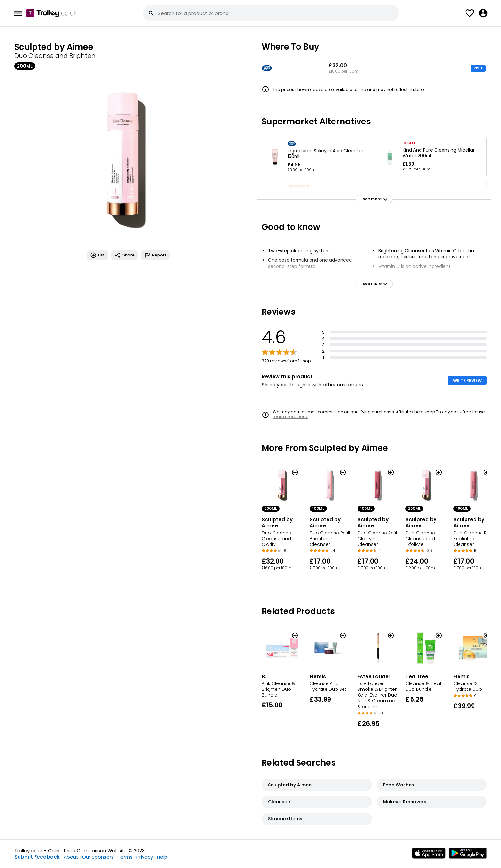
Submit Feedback (37, 857)
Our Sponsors (98, 857)
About (71, 857)
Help (162, 857)
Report (155, 255)
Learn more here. (290, 417)
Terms (125, 857)
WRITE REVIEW (467, 380)
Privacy (145, 857)
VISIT (478, 68)
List (97, 255)
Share (124, 255)
